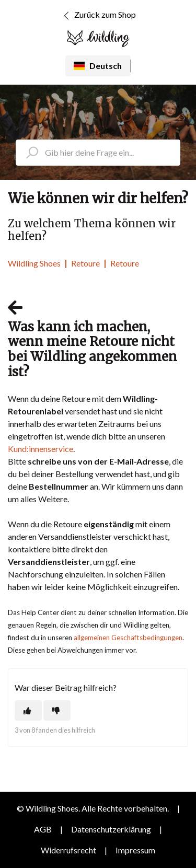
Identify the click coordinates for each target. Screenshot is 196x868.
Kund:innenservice (41, 449)
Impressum (135, 850)
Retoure (85, 263)
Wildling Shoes (34, 263)
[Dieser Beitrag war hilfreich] (28, 710)
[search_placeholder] (98, 153)
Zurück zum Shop (98, 16)
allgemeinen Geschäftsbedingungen (128, 638)
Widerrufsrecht (68, 850)
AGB (43, 829)
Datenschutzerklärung (111, 829)
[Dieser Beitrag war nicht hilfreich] (57, 710)
